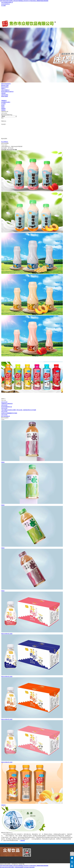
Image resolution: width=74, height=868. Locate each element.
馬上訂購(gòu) (5, 142)
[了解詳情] (22, 841)
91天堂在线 (26, 867)
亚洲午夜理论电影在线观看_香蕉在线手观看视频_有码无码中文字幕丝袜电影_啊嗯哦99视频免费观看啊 (24, 1)
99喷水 (13, 867)
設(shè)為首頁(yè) (6, 4)
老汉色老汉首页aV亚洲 (5, 867)
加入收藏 (3, 6)
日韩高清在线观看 (19, 867)
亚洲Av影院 (32, 867)
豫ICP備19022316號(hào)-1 (38, 862)
